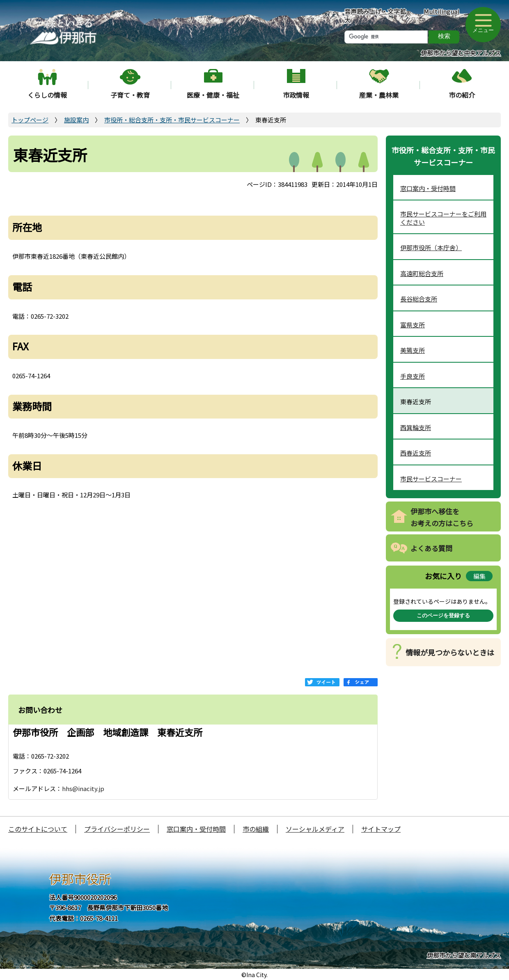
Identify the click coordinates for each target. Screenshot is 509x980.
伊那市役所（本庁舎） (431, 247)
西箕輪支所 (416, 427)
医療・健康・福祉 (213, 95)
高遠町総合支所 (422, 273)
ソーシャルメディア (315, 829)
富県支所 (413, 325)
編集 (479, 576)
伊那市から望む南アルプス (464, 955)
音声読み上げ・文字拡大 (375, 16)
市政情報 (296, 95)
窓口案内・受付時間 (428, 188)
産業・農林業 (379, 95)
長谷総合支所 (419, 299)
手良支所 (413, 376)
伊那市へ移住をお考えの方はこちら (442, 517)
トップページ (30, 120)
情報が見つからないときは (450, 652)
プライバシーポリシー (117, 829)
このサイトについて (38, 829)
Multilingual (441, 11)
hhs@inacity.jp (83, 788)
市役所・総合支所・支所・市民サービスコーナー (172, 120)
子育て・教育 (130, 95)
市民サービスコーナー (431, 479)
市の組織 (256, 829)
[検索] (386, 37)
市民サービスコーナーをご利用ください (443, 218)
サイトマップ (381, 829)
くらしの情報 (47, 95)
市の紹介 (462, 95)
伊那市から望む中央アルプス (461, 53)
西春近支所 (416, 453)
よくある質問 (431, 548)
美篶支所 (413, 350)
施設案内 (76, 120)
